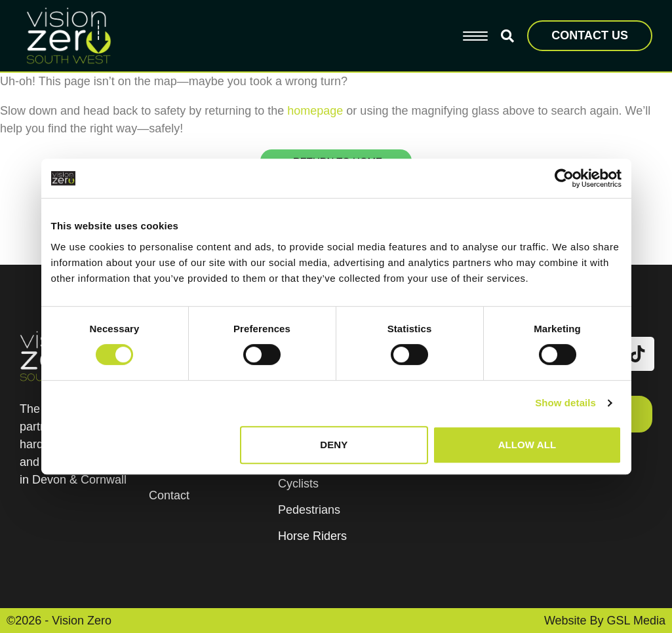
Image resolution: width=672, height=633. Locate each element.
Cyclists (298, 484)
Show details (565, 403)
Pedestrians (309, 510)
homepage (315, 111)
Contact (169, 495)
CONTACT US (590, 35)
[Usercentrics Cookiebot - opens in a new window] (564, 178)
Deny (334, 445)
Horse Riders (312, 536)
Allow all (527, 445)
